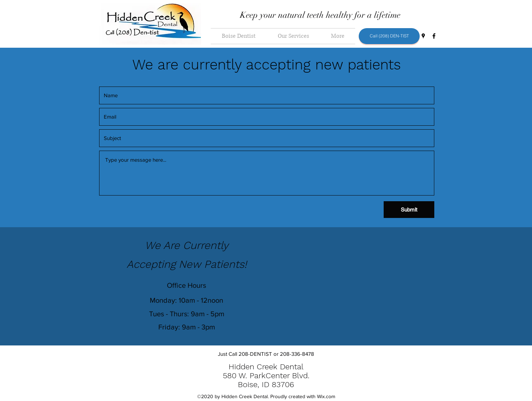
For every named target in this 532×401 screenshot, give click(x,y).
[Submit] (409, 210)
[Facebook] (434, 36)
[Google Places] (423, 36)
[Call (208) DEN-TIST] (389, 36)
